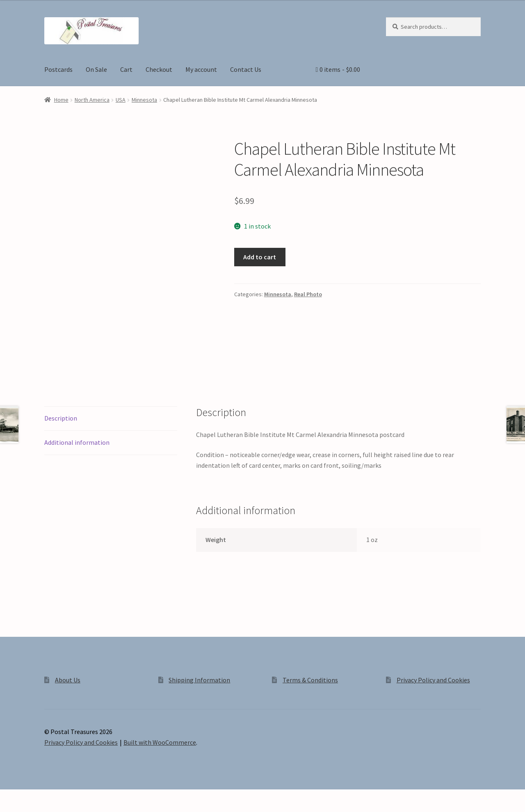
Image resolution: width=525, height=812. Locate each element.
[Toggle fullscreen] (29, 797)
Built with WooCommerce (160, 742)
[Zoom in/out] (9, 797)
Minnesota (144, 100)
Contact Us (246, 69)
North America (92, 100)
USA (121, 100)
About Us (68, 680)
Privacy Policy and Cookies (433, 680)
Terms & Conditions (310, 680)
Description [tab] (61, 418)
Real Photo (308, 294)
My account (201, 69)
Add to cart (260, 257)
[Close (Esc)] (69, 797)
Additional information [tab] (77, 442)
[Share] (49, 797)
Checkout (159, 69)
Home (61, 100)
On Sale (96, 69)
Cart (126, 69)
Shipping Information (199, 680)
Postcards (58, 69)
